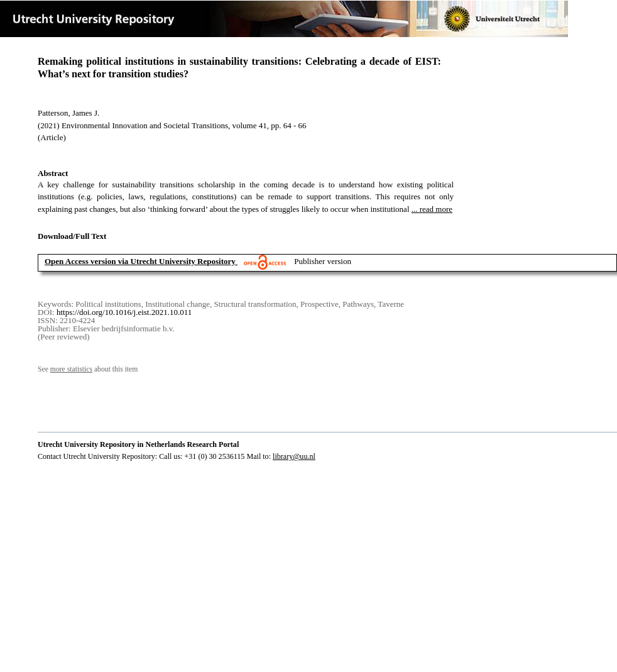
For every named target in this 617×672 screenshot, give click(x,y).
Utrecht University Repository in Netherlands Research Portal (138, 444)
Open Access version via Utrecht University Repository (140, 261)
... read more (432, 209)
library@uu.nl (294, 456)
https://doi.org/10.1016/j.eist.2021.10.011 (124, 312)
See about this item (88, 369)
